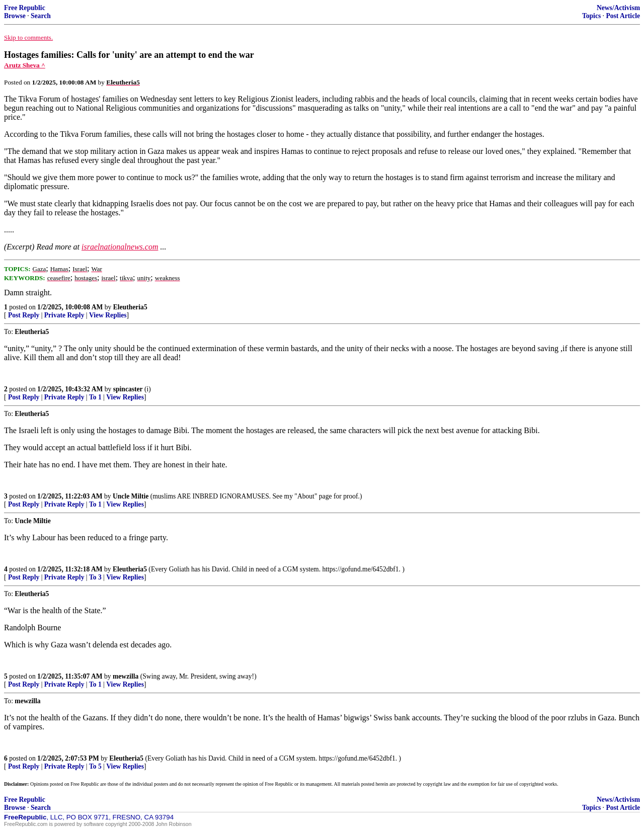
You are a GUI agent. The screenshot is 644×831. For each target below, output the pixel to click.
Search (41, 16)
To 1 (95, 397)
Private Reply (64, 315)
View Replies (108, 315)
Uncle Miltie (131, 496)
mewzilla (126, 676)
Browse (15, 16)
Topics (591, 16)
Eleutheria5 (130, 307)
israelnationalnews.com (120, 247)
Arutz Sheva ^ (25, 65)
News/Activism (618, 8)
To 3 (95, 577)
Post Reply (24, 315)
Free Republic (25, 8)
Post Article (623, 16)
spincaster (128, 389)
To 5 (95, 766)
